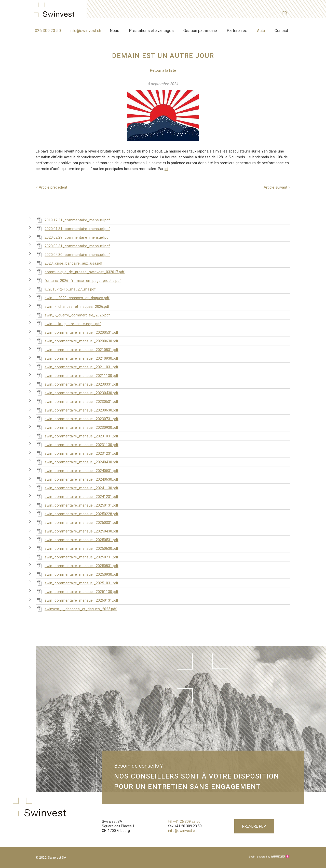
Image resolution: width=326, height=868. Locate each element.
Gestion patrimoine (200, 31)
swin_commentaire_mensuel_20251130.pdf (77, 591)
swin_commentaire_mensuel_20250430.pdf (77, 531)
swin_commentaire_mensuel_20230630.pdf (77, 410)
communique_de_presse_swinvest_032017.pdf (80, 272)
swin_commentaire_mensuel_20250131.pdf (77, 505)
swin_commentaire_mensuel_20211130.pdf (77, 375)
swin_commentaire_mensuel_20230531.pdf (77, 401)
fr (285, 13)
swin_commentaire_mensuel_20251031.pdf (77, 583)
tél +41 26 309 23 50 (184, 821)
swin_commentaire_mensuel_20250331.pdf (77, 522)
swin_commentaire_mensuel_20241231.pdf (77, 496)
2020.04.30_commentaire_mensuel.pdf (73, 254)
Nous (114, 31)
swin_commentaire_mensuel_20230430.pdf (77, 393)
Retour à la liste (163, 70)
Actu (261, 31)
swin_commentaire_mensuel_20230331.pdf (77, 384)
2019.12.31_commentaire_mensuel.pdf (73, 220)
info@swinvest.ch (85, 31)
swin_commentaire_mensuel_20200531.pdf (77, 332)
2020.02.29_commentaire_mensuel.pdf (73, 237)
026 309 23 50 (48, 31)
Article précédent (51, 187)
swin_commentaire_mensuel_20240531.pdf (77, 470)
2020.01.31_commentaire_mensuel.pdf (73, 229)
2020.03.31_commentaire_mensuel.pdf (73, 246)
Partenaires (237, 31)
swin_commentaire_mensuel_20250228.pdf (77, 514)
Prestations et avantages (151, 31)
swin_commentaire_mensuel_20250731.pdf (77, 557)
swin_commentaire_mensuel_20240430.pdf (77, 462)
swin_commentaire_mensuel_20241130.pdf (77, 488)
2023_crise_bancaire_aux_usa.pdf (69, 263)
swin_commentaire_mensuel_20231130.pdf (77, 445)
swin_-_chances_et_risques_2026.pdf (73, 306)
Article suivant (277, 187)
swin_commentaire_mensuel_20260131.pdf (77, 600)
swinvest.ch (56, 11)
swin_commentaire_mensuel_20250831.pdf (77, 566)
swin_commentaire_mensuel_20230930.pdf (77, 427)
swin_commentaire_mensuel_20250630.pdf (77, 548)
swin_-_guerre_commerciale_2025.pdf (73, 315)
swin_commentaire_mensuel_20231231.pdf (77, 453)
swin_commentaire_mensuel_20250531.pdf (77, 540)
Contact (281, 31)
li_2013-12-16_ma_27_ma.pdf (66, 289)
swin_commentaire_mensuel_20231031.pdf (77, 436)
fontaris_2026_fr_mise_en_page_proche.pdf (78, 280)
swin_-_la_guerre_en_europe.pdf (68, 324)
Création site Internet (273, 857)
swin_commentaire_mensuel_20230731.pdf (77, 419)
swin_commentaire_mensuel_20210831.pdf (77, 349)
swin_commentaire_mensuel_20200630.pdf (77, 341)
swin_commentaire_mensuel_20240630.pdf (77, 479)
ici (166, 169)
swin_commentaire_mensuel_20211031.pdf (77, 367)
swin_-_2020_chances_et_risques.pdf (73, 298)
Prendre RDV (254, 826)
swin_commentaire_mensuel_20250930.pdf (77, 574)
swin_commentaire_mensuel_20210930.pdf (77, 358)
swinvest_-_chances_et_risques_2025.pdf (76, 609)
